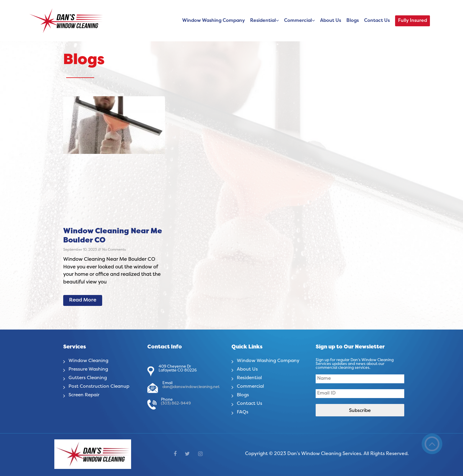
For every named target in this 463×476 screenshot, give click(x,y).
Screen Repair (84, 395)
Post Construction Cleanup (99, 387)
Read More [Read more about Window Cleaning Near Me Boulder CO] (83, 300)
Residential (263, 21)
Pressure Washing (89, 369)
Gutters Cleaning (88, 378)
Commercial (298, 21)
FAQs (243, 412)
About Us (331, 21)
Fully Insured (413, 21)
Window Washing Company (213, 21)
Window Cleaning (89, 361)
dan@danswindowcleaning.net (191, 387)
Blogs (353, 21)
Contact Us (377, 21)
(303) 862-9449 (176, 404)
